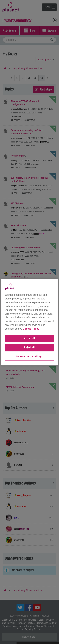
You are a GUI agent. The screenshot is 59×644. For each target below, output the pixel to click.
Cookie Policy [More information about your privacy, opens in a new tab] (31, 329)
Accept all (30, 338)
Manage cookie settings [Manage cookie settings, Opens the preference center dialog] (30, 357)
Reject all (29, 348)
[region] (29, 322)
